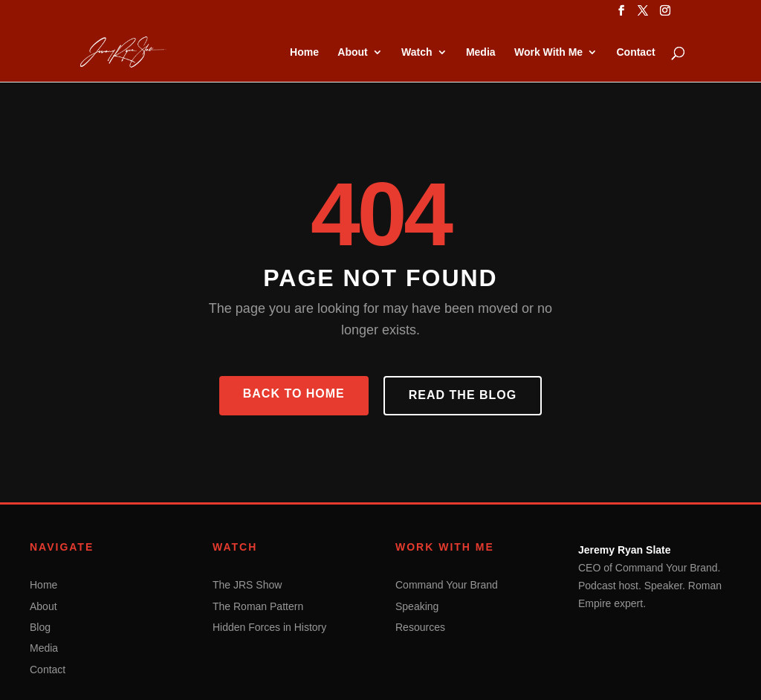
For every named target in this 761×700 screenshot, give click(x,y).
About (352, 52)
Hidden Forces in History (269, 627)
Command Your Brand (447, 585)
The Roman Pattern (258, 606)
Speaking (417, 606)
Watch (417, 52)
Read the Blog (463, 395)
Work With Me (548, 52)
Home (304, 52)
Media (481, 52)
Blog (40, 627)
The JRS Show (247, 585)
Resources (420, 627)
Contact (635, 52)
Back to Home (294, 393)
